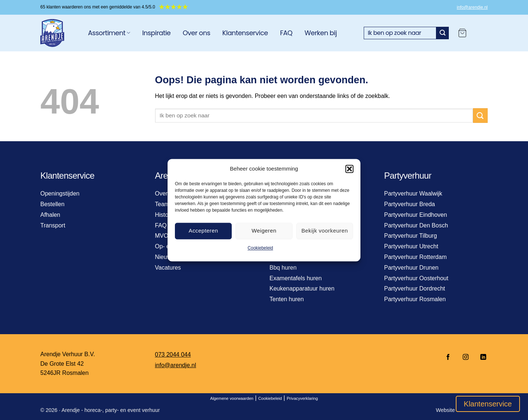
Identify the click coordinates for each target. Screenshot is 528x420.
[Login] (481, 33)
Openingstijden (60, 193)
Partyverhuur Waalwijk (413, 193)
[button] (349, 169)
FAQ (286, 33)
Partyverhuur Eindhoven (416, 215)
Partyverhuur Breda (410, 204)
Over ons (196, 33)
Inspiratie (157, 33)
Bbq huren (283, 268)
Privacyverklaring (302, 398)
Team (162, 204)
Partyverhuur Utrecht (411, 246)
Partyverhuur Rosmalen (415, 299)
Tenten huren (287, 299)
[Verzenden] (443, 33)
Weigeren (264, 231)
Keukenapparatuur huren (302, 288)
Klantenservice (245, 33)
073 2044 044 (173, 355)
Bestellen (52, 204)
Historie (165, 215)
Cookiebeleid (260, 248)
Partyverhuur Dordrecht (415, 288)
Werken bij (320, 33)
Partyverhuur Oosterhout (416, 278)
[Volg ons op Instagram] (466, 357)
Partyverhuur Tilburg (411, 236)
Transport (53, 225)
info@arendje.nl (472, 7)
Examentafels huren (296, 278)
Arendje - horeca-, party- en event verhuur (111, 410)
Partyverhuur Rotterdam (416, 257)
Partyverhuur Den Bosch (416, 225)
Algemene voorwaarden (232, 398)
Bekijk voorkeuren (325, 231)
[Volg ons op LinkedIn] (481, 357)
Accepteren (203, 231)
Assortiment (109, 33)
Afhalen (50, 215)
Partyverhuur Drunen (412, 268)
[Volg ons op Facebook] (448, 357)
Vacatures (168, 268)
